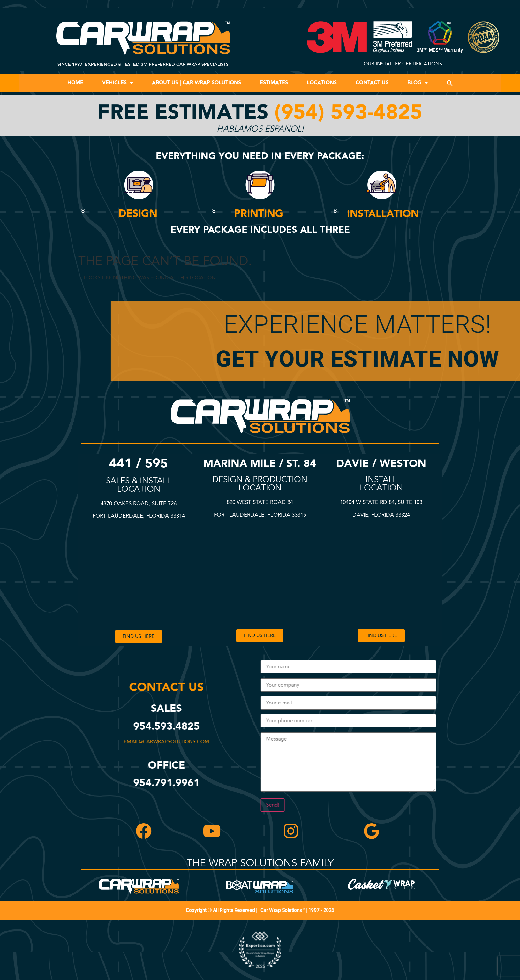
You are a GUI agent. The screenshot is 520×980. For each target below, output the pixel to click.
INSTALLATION (383, 214)
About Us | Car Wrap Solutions (196, 83)
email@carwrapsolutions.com (168, 742)
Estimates (274, 83)
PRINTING (259, 214)
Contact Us (372, 83)
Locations (322, 83)
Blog (418, 83)
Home (75, 83)
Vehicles (118, 83)
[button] (450, 83)
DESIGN (138, 214)
